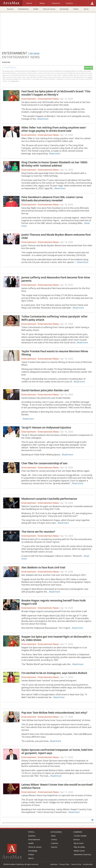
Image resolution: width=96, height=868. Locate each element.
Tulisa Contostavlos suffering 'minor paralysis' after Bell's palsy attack (54, 318)
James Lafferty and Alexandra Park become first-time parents (56, 279)
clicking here (15, 81)
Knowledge (64, 9)
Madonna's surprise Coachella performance (49, 499)
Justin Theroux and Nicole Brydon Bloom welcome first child (56, 236)
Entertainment (23, 9)
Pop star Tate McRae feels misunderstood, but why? (54, 712)
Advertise (54, 864)
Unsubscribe (88, 864)
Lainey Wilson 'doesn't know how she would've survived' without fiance (57, 786)
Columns (55, 843)
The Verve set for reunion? (38, 531)
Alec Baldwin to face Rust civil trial (43, 567)
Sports (86, 9)
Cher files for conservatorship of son (44, 463)
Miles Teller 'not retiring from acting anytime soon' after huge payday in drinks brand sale (54, 129)
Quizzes (54, 847)
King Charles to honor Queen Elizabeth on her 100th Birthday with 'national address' (54, 164)
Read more (43, 119)
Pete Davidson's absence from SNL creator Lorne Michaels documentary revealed (52, 199)
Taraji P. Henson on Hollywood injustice (46, 427)
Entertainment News (48, 99)
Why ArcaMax (79, 847)
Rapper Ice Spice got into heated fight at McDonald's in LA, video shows (56, 638)
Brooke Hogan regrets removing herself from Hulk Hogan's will (53, 602)
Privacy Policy (64, 864)
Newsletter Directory (82, 854)
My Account (79, 843)
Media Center (79, 851)
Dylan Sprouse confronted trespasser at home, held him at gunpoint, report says (57, 751)
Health (36, 9)
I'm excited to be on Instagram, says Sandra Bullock (54, 673)
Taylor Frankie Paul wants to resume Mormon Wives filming (55, 353)
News (53, 836)
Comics (54, 839)
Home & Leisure (49, 9)
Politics (76, 9)
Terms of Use (76, 864)
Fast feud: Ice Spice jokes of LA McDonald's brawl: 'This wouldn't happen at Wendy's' (56, 93)
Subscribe (88, 68)
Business (10, 9)
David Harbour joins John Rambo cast (45, 390)
